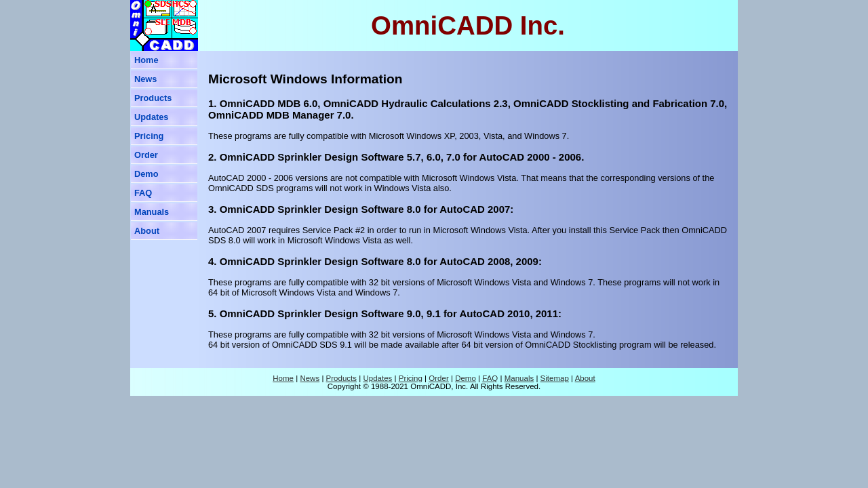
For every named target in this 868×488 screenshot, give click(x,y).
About (147, 231)
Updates (152, 117)
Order (146, 155)
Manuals (152, 212)
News (145, 79)
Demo (146, 174)
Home (146, 60)
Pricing (149, 136)
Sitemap (555, 378)
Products (153, 98)
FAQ (143, 193)
